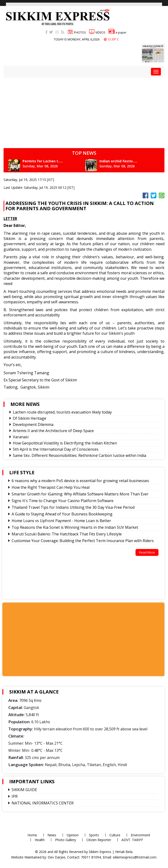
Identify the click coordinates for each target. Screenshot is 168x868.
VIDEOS (97, 32)
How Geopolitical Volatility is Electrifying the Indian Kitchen (65, 443)
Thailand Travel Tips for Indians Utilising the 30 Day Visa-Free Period (73, 507)
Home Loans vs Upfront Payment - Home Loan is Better (61, 521)
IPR (15, 796)
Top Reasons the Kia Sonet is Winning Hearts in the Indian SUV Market (75, 527)
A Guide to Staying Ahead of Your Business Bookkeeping (62, 514)
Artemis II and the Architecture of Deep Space (53, 431)
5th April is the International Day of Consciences (56, 449)
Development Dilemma (33, 424)
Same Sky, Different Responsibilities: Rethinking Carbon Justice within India (79, 455)
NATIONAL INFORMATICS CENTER (43, 803)
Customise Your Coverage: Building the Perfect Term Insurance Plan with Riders (83, 541)
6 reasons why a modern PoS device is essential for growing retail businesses (80, 481)
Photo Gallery (65, 840)
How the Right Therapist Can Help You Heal (51, 487)
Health (40, 840)
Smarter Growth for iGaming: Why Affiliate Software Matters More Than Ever (80, 494)
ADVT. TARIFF (132, 840)
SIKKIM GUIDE (24, 790)
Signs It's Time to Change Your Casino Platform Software (63, 501)
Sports (94, 835)
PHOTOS (77, 32)
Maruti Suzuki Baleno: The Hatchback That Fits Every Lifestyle (67, 534)
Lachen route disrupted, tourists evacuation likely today (62, 412)
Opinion (73, 835)
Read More (147, 552)
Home (32, 835)
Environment (140, 835)
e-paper (117, 32)
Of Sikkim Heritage (30, 418)
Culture (115, 835)
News (52, 835)
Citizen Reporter (99, 840)
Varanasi (21, 437)
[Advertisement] (46, 639)
